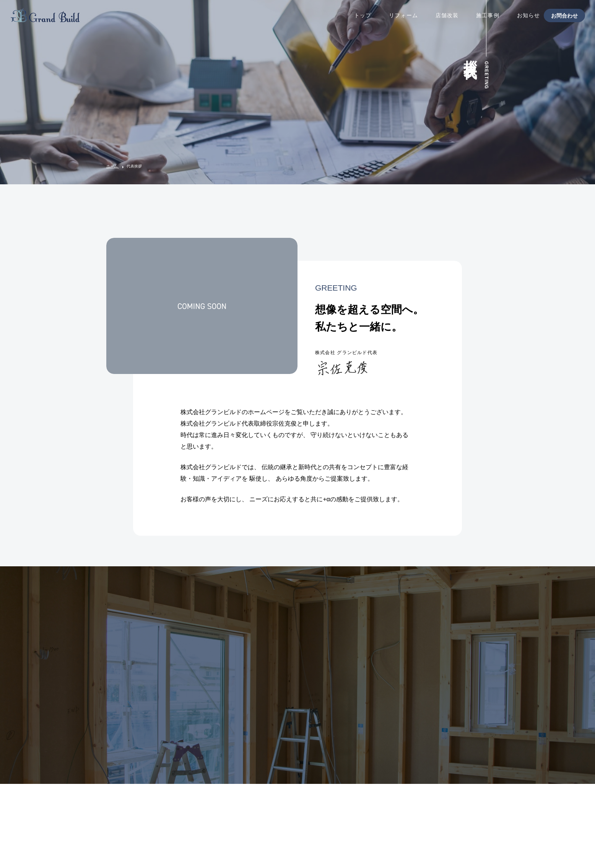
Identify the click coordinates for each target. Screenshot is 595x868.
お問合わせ (564, 15)
